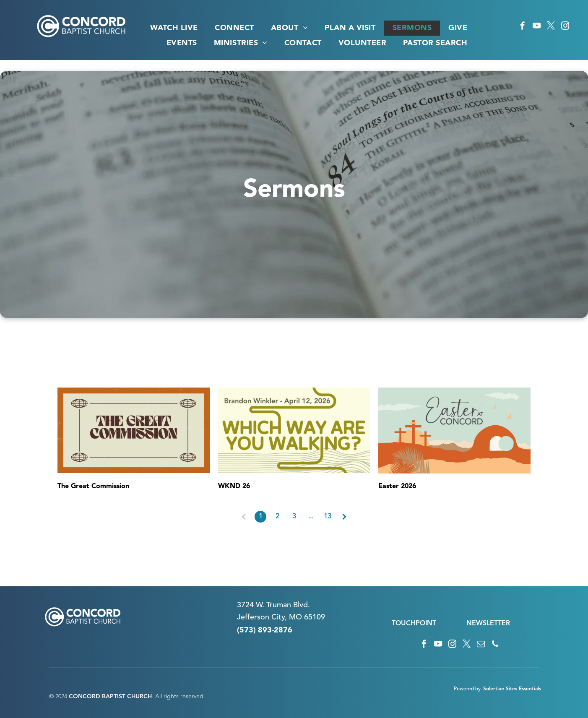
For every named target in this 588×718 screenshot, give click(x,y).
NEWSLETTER (488, 624)
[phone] (495, 645)
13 (328, 517)
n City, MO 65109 (295, 617)
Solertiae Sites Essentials (512, 689)
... (311, 517)
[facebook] (522, 27)
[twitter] (551, 27)
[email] (481, 645)
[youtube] (537, 27)
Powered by (467, 689)
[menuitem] (174, 28)
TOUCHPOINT (414, 624)
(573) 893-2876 (265, 630)
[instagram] (565, 27)
